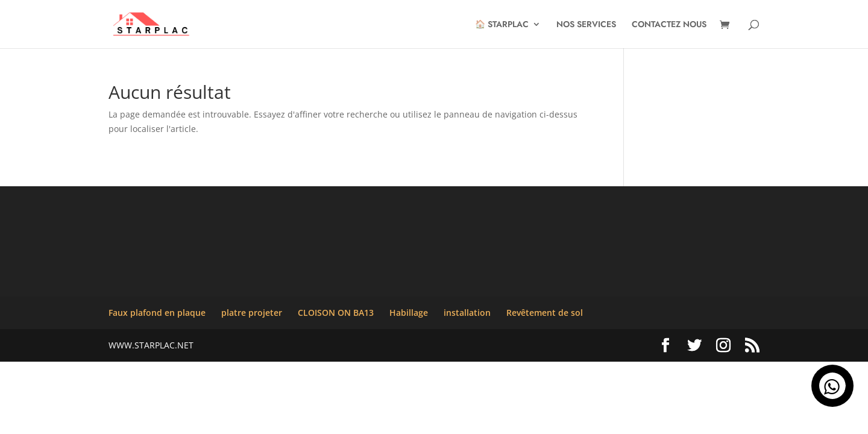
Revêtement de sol (545, 313)
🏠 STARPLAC (502, 25)
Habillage (409, 313)
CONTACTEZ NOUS (669, 25)
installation (467, 313)
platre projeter (252, 313)
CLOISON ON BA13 (336, 313)
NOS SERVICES (586, 25)
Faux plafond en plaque (157, 313)
